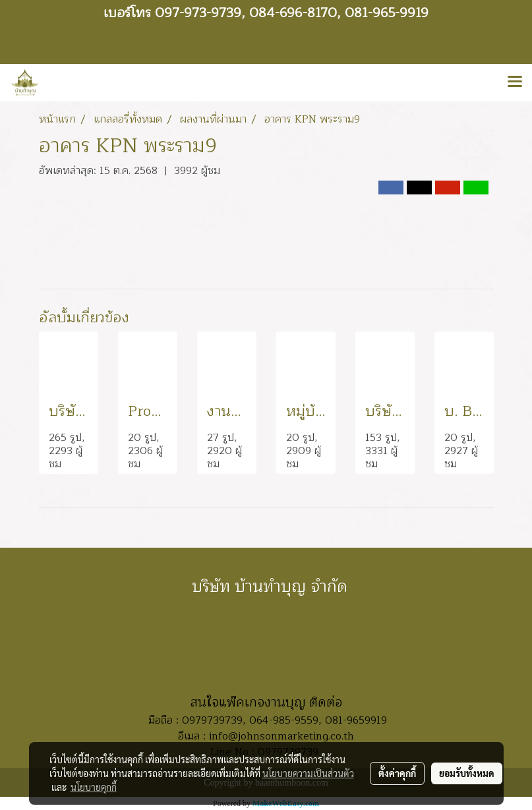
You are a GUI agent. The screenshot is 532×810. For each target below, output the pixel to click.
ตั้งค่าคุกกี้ (397, 773)
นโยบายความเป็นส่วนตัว (308, 773)
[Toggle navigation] (515, 82)
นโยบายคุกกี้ (94, 787)
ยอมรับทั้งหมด (467, 773)
